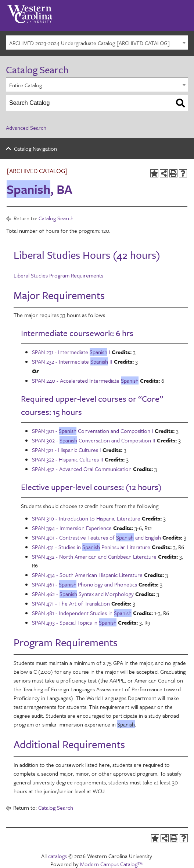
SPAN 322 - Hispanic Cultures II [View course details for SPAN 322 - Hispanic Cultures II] (68, 459)
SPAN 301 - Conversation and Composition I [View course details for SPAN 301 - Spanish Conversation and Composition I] (93, 431)
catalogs (58, 856)
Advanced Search (26, 128)
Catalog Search (56, 218)
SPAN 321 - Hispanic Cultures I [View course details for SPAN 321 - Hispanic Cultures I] (67, 450)
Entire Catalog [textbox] (26, 85)
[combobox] (97, 43)
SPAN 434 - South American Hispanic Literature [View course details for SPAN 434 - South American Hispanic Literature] (87, 575)
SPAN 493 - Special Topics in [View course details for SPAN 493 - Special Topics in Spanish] (74, 622)
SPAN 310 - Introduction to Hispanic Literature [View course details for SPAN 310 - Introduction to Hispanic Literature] (86, 518)
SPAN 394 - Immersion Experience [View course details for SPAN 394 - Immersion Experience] (72, 528)
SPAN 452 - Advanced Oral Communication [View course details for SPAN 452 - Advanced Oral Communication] (82, 469)
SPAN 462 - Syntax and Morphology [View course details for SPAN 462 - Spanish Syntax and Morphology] (83, 594)
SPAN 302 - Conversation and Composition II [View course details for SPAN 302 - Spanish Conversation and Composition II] (94, 440)
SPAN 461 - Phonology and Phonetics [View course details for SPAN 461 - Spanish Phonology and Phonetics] (85, 584)
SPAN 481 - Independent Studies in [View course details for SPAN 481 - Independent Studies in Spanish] (82, 613)
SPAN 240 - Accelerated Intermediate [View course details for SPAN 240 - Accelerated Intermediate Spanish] (85, 380)
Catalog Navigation (35, 148)
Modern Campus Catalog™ (112, 864)
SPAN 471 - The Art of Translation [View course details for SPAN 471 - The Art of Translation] (71, 603)
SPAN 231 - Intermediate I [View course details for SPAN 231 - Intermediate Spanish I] (71, 352)
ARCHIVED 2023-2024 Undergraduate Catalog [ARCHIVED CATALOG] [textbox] (89, 43)
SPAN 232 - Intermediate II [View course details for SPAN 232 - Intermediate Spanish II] (72, 361)
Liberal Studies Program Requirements (58, 275)
